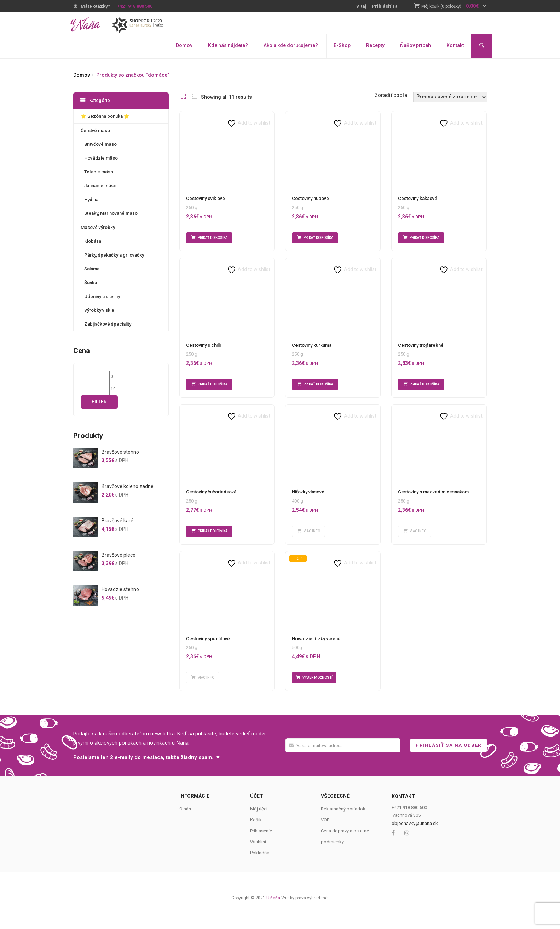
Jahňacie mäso (100, 186)
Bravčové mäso (100, 144)
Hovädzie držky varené (316, 651)
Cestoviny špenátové (208, 651)
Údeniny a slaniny (102, 296)
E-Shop (342, 45)
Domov (184, 45)
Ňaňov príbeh (415, 45)
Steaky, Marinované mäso (111, 213)
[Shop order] (450, 97)
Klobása (93, 241)
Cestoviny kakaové (418, 198)
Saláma (92, 269)
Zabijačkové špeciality (108, 324)
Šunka (91, 283)
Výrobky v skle (99, 310)
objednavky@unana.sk (415, 840)
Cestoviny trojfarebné (421, 349)
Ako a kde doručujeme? (291, 45)
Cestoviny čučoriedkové (211, 500)
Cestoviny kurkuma (312, 349)
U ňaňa (273, 915)
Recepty (375, 45)
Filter (99, 402)
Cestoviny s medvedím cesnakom (433, 500)
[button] (454, 7)
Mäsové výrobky (98, 227)
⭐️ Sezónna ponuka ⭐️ (105, 116)
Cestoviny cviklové (206, 198)
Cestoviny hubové (310, 198)
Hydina (91, 199)
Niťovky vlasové (308, 500)
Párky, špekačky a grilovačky (114, 255)
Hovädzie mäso (101, 158)
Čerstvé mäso (95, 130)
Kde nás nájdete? (228, 45)
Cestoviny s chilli (203, 349)
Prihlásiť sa (385, 6)
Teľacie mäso (99, 172)
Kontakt (455, 45)
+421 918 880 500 (135, 6)
